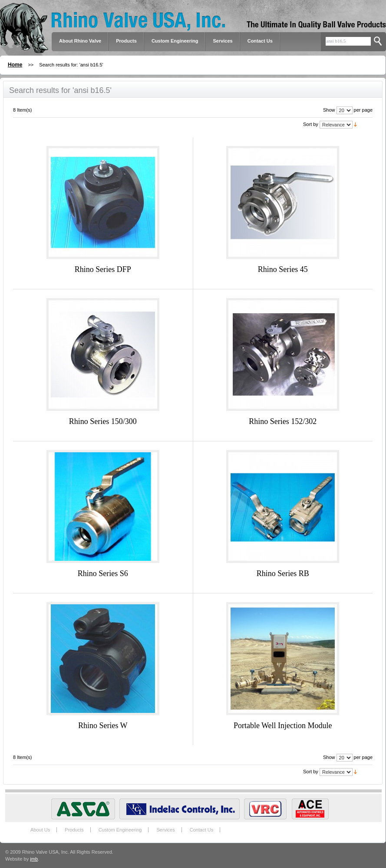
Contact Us (260, 41)
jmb (34, 859)
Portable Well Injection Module (283, 726)
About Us (40, 830)
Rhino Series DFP (103, 269)
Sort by (311, 124)
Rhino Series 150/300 (103, 421)
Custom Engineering (120, 830)
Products (74, 830)
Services (223, 41)
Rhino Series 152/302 (283, 421)
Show (329, 110)
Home (15, 65)
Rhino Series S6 (103, 573)
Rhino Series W (103, 726)
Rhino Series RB (283, 573)
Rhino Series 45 (283, 269)
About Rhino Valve (80, 41)
